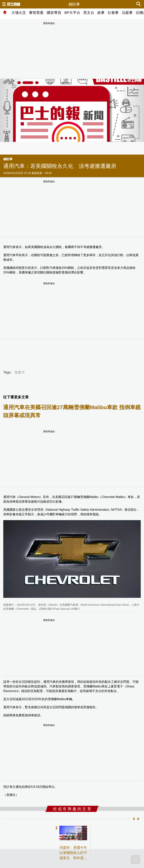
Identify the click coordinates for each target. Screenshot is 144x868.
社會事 (113, 13)
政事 (101, 13)
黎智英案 (36, 13)
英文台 (89, 13)
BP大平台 (72, 13)
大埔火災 (19, 13)
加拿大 (20, 372)
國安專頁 (54, 13)
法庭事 (127, 13)
